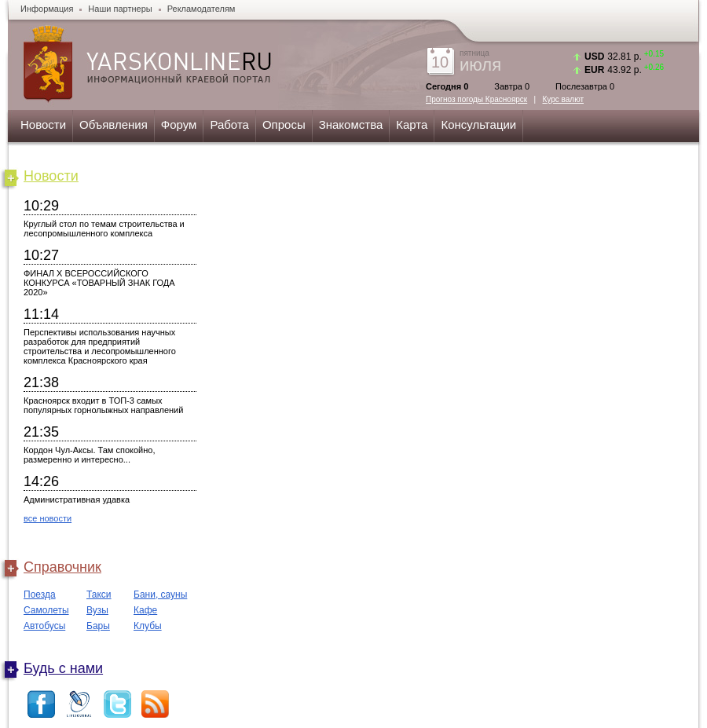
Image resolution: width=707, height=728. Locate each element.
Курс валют (564, 99)
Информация (47, 9)
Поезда (40, 594)
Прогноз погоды (476, 99)
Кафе (145, 610)
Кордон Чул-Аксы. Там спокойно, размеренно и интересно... (90, 455)
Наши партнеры (120, 9)
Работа (229, 124)
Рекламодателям (201, 9)
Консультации (478, 124)
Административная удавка (77, 499)
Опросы (284, 124)
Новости (43, 124)
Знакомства (351, 124)
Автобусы (44, 626)
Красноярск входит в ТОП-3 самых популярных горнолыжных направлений (103, 405)
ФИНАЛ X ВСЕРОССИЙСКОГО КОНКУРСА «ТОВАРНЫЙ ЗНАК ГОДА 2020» (99, 283)
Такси (99, 594)
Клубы (148, 626)
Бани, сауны (160, 594)
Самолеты (46, 610)
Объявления (114, 124)
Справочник (62, 567)
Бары (98, 626)
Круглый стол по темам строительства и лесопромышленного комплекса (104, 229)
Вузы (97, 610)
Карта (412, 124)
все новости (48, 518)
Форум (179, 124)
